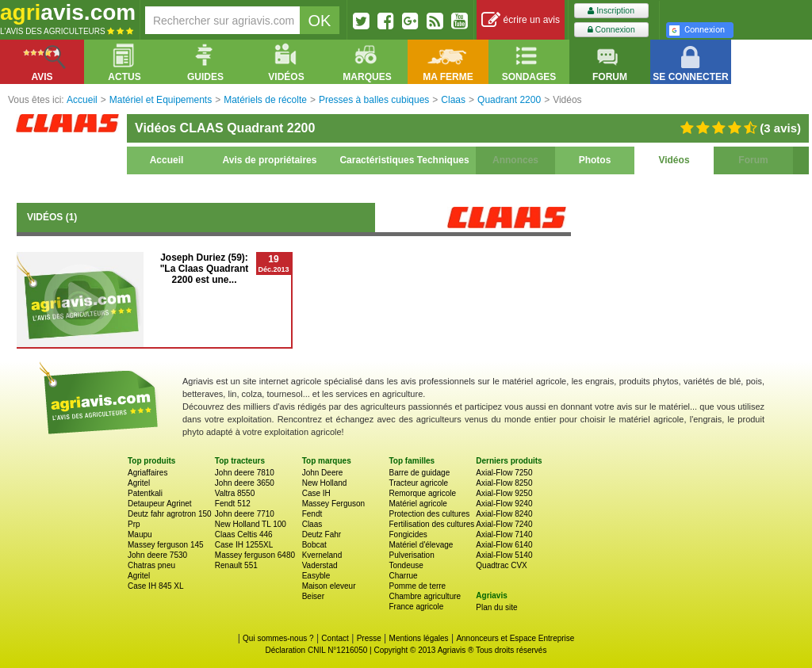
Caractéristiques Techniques (404, 160)
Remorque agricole (422, 493)
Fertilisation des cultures (431, 524)
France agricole (416, 607)
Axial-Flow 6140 (504, 545)
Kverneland (322, 555)
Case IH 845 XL (156, 586)
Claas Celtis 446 (244, 534)
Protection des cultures (429, 514)
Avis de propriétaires (270, 160)
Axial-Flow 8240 (504, 514)
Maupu (140, 534)
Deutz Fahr (322, 534)
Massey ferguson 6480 (255, 555)
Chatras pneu (151, 565)
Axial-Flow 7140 (504, 534)
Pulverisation (411, 555)
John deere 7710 (245, 514)
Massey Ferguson (333, 504)
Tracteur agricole (418, 483)
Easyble (316, 576)
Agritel (139, 483)
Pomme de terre (417, 586)
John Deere (323, 473)
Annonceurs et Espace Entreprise (515, 638)
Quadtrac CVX (501, 565)
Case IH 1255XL (244, 545)
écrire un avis (521, 20)
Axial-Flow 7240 (504, 524)
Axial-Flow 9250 (504, 493)
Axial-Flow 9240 (504, 504)
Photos (595, 160)
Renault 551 (236, 565)
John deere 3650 (245, 483)
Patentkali (145, 493)
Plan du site (496, 607)
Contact (335, 638)
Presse (369, 638)
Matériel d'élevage (421, 545)
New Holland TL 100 (251, 524)
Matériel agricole (417, 504)
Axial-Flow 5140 (504, 555)
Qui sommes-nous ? (278, 638)
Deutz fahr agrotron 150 (170, 514)
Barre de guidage (419, 473)
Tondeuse (406, 565)
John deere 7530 (157, 555)
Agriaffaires (147, 473)
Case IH (316, 493)
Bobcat (314, 545)
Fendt (312, 514)
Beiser (313, 596)
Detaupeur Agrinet (160, 504)
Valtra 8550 (235, 493)
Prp (134, 524)
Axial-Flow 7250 (504, 473)
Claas (312, 524)
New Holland (325, 483)
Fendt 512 (233, 504)
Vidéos (674, 160)
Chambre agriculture (425, 596)
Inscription (611, 11)
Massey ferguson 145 (166, 545)
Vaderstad (320, 565)
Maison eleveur (329, 586)
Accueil (167, 160)
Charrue (403, 576)
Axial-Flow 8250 (504, 483)
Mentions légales (419, 638)
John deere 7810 (245, 473)
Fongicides (408, 534)
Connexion (611, 30)
